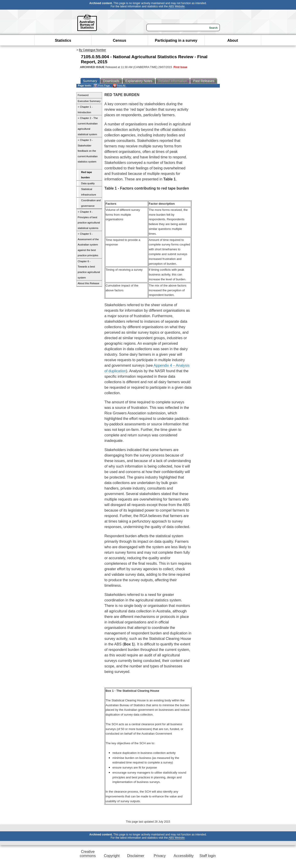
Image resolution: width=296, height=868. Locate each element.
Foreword (83, 95)
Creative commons (88, 854)
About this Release (89, 283)
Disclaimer (136, 856)
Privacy (160, 856)
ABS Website (176, 6)
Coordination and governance (91, 203)
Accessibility (184, 856)
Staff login (208, 856)
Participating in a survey (176, 40)
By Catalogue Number (92, 50)
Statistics (63, 40)
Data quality (88, 183)
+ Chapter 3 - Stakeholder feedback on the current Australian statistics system (88, 151)
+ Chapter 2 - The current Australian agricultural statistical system (88, 126)
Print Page (102, 86)
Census (120, 40)
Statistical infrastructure (89, 192)
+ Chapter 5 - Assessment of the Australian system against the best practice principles (88, 245)
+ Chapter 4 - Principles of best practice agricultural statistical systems (89, 220)
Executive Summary (89, 101)
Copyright (112, 856)
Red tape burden (87, 175)
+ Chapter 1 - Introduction (85, 110)
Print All (119, 86)
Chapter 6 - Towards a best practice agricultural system (89, 269)
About (233, 40)
